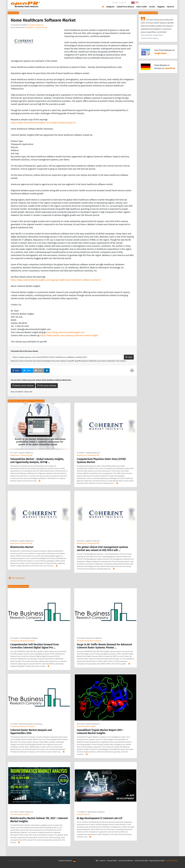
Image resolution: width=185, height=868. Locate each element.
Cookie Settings (171, 861)
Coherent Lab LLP (83, 814)
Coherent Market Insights (86, 726)
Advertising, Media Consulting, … (31, 724)
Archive (152, 7)
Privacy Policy (112, 861)
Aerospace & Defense (94, 638)
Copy (129, 357)
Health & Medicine (37, 25)
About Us (171, 7)
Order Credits (142, 7)
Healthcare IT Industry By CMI (36, 27)
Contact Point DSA (141, 861)
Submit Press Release (125, 7)
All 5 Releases (16, 578)
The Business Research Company (23, 641)
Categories (110, 7)
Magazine (161, 7)
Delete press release (23, 386)
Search (169, 3)
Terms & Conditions (126, 861)
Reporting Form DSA (157, 861)
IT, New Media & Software (29, 638)
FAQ (97, 861)
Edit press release (47, 386)
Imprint (123, 3)
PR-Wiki (115, 3)
